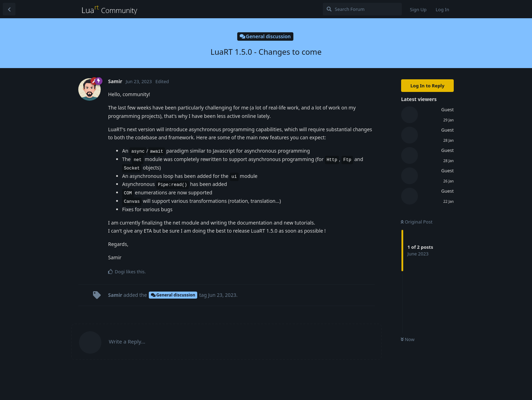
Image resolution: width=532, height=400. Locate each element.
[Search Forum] (362, 9)
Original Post (417, 222)
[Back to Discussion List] (9, 9)
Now (408, 339)
